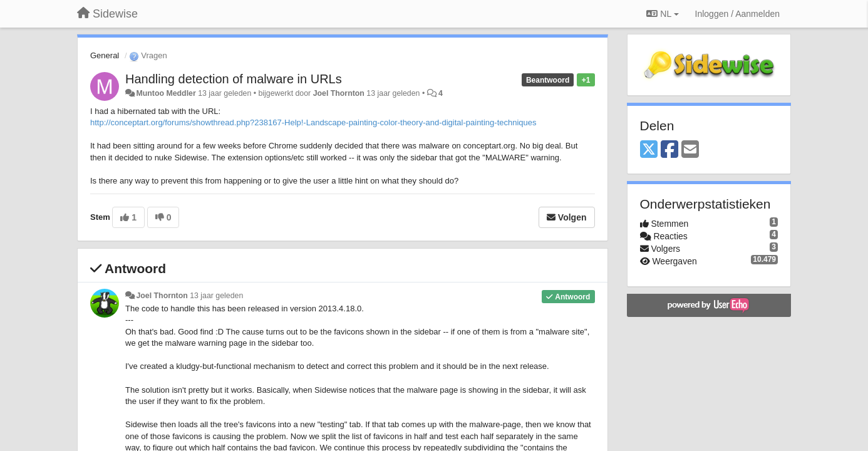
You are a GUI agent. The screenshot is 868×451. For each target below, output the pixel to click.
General (105, 55)
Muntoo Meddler (166, 93)
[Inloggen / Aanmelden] (737, 14)
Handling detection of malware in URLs (234, 79)
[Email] (690, 150)
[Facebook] (669, 150)
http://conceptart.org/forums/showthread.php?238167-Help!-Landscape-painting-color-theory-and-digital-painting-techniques (313, 122)
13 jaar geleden (216, 296)
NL (662, 14)
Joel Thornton (339, 93)
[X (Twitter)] (649, 150)
